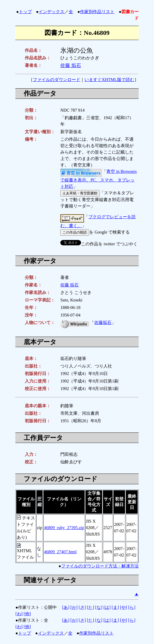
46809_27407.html (60, 552)
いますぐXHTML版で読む (109, 80)
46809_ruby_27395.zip (64, 528)
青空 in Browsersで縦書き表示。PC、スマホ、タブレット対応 (99, 179)
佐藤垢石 (103, 323)
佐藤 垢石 (71, 66)
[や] (123, 607)
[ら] (132, 607)
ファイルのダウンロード (57, 80)
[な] (99, 607)
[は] (107, 607)
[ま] (115, 607)
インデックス (51, 12)
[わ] (19, 614)
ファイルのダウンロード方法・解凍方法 (100, 566)
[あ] (66, 607)
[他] (27, 614)
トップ (25, 12)
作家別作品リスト (97, 12)
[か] (74, 607)
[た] (91, 607)
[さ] (82, 607)
